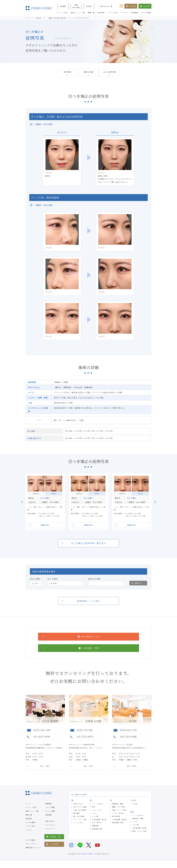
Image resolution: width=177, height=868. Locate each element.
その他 (135, 807)
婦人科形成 (116, 820)
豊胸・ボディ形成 (119, 810)
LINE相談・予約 (70, 651)
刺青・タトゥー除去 (119, 813)
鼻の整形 (77, 816)
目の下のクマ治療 (80, 810)
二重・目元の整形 (80, 813)
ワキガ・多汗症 (118, 816)
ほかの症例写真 (110, 72)
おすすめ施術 (30, 843)
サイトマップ (50, 832)
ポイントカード (31, 847)
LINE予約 (145, 6)
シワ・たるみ (78, 826)
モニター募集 (50, 814)
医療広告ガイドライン (34, 851)
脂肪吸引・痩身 (118, 807)
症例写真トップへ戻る (89, 604)
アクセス (29, 833)
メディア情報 (50, 811)
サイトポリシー (51, 828)
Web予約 (131, 6)
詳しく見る (45, 769)
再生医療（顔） (98, 832)
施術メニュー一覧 (32, 814)
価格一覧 (29, 818)
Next (155, 505)
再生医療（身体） (119, 826)
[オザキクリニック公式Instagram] (121, 6)
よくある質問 (30, 826)
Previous (22, 505)
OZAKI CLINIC (87, 857)
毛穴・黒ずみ (97, 826)
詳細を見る (45, 528)
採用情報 (48, 818)
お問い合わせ (50, 824)
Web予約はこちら (71, 640)
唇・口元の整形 (79, 820)
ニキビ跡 (95, 820)
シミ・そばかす (98, 807)
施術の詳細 (89, 72)
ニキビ (94, 816)
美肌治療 (95, 829)
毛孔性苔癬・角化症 (99, 823)
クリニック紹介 (31, 811)
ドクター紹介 (30, 829)
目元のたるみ (78, 807)
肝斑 (94, 810)
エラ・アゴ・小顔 (80, 823)
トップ (28, 807)
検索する (136, 586)
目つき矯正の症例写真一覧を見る (89, 546)
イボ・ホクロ (97, 813)
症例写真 (67, 72)
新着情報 (48, 807)
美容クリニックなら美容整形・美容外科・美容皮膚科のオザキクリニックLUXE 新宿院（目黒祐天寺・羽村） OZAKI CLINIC (39, 8)
